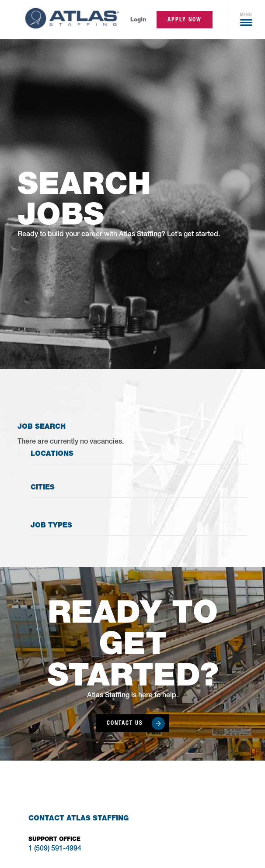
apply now (185, 19)
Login (138, 19)
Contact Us (125, 723)
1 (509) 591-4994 (55, 849)
